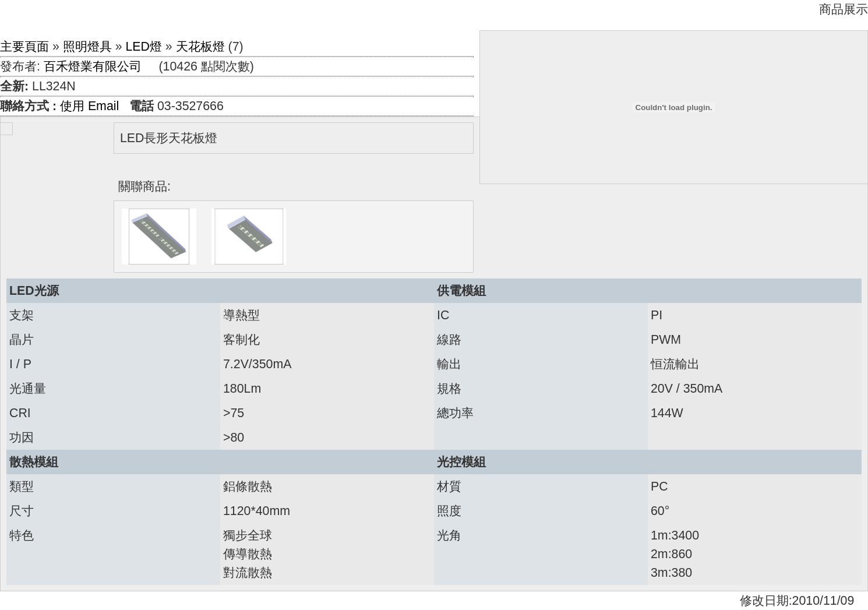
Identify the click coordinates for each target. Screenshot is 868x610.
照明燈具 (87, 47)
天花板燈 (200, 47)
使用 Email (89, 106)
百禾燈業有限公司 (93, 66)
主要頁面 (24, 47)
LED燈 (144, 47)
